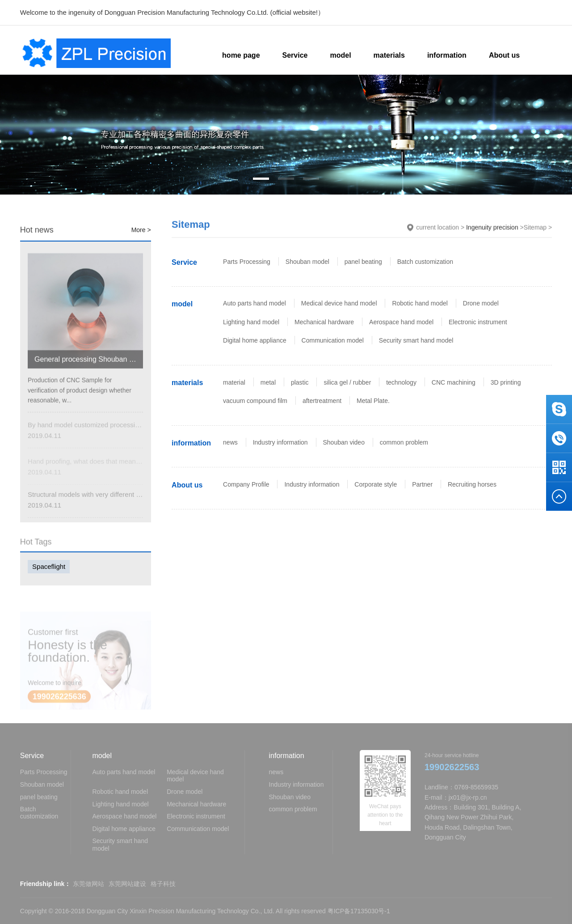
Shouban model (307, 262)
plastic (300, 382)
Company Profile (246, 484)
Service (184, 262)
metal (268, 382)
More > (141, 230)
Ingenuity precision (492, 228)
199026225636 (59, 702)
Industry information (280, 442)
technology (401, 382)
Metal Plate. (373, 401)
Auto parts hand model (254, 303)
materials (187, 383)
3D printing (506, 382)
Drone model (481, 303)
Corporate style (376, 484)
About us (187, 485)
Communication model (333, 340)
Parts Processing (247, 262)
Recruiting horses (472, 484)
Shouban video (344, 442)
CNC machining (454, 382)
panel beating (363, 262)
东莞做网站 (88, 884)
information (191, 443)
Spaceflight (49, 566)
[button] (261, 179)
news (230, 442)
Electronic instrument (478, 322)
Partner (422, 484)
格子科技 (163, 884)
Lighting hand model (251, 322)
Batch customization (425, 262)
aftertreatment (322, 401)
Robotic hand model (420, 303)
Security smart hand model (416, 340)
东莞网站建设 (127, 884)
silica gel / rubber (347, 382)
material (234, 382)
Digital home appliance (255, 340)
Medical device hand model (339, 303)
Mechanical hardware (324, 322)
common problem (404, 442)
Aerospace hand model (401, 322)
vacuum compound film (255, 401)
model (182, 304)
